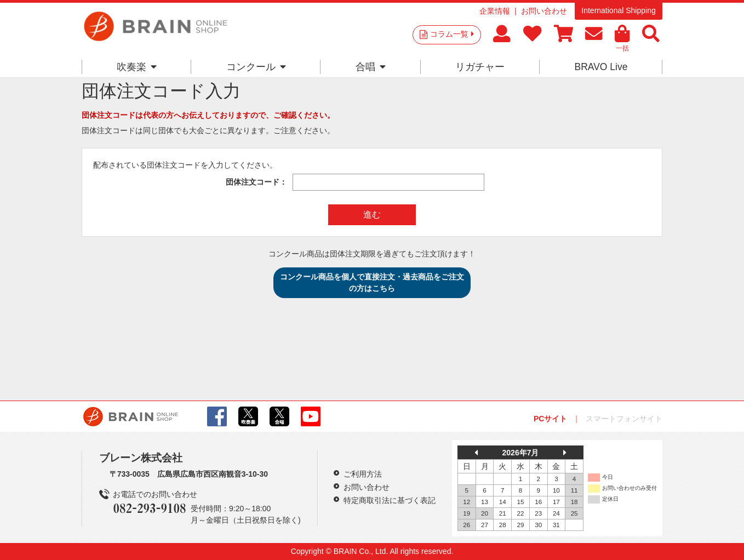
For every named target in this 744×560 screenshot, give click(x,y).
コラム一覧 (452, 34)
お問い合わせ (544, 11)
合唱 (371, 67)
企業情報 (495, 11)
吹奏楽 (137, 67)
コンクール (256, 67)
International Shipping (618, 10)
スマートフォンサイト (624, 419)
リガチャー (480, 67)
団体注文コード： (256, 182)
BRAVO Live (601, 67)
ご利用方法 (363, 474)
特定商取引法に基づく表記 (390, 500)
